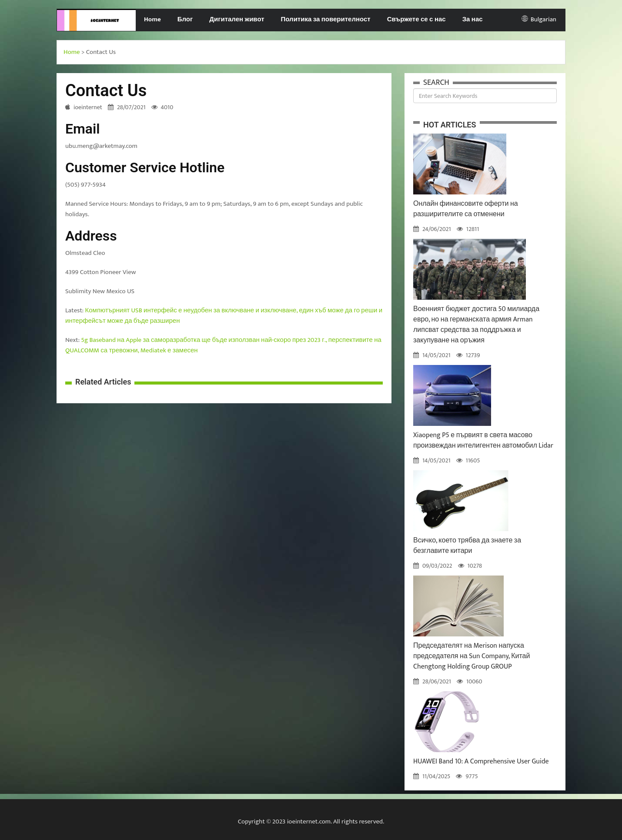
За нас (473, 19)
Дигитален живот (237, 19)
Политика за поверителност (326, 19)
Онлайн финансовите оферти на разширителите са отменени (466, 209)
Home (152, 19)
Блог (185, 19)
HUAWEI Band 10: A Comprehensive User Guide (481, 761)
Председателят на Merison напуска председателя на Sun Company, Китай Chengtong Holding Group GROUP (472, 656)
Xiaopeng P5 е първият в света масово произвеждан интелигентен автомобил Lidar (483, 440)
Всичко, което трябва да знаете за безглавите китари (467, 546)
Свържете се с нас (416, 19)
